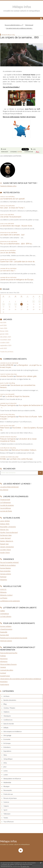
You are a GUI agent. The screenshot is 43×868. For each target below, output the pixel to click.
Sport (5, 810)
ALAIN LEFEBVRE (7, 365)
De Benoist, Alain (6, 535)
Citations (6, 712)
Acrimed (3, 673)
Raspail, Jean (4, 544)
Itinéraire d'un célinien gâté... (27, 376)
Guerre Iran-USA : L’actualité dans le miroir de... (18, 262)
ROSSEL (3, 459)
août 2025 (4, 348)
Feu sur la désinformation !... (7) (14, 25)
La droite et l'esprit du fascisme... (18, 396)
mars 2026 (4, 328)
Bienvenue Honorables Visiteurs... (25, 450)
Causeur (3, 667)
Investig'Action (5, 676)
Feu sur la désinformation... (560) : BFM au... (17, 244)
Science (6, 802)
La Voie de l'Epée (6, 511)
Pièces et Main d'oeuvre (8, 664)
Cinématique (5, 614)
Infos (5, 763)
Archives (6, 696)
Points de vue (8, 794)
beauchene (4, 450)
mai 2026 (3, 323)
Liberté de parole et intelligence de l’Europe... (17, 280)
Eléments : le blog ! (6, 595)
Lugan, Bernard (5, 538)
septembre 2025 (6, 345)
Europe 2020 (4, 635)
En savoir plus (25, 866)
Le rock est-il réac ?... (8, 271)
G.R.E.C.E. (3, 589)
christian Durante (7, 376)
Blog (5, 704)
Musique (6, 786)
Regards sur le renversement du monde (14, 638)
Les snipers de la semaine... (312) (12, 235)
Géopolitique (8, 759)
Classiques (7, 716)
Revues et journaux (10, 798)
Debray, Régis (5, 524)
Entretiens (7, 747)
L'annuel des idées (7, 670)
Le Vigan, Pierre (6, 550)
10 (3, 304)
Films (5, 755)
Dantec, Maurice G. (7, 541)
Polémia (3, 656)
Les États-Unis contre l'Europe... (21, 459)
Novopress (4, 659)
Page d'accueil (29, 25)
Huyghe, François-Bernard (9, 532)
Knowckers (4, 682)
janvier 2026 (4, 334)
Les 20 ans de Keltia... (8, 253)
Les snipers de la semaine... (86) (20, 37)
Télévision (7, 814)
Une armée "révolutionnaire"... (11, 217)
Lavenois (4, 385)
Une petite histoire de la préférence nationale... (19, 28)
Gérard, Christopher (7, 547)
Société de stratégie (7, 505)
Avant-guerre (5, 684)
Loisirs (6, 775)
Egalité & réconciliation (8, 565)
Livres (6, 771)
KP (1, 396)
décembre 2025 (6, 337)
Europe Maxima (5, 568)
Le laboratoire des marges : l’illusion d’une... (17, 226)
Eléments (3, 592)
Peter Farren (5, 428)
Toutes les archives (7, 352)
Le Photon (4, 598)
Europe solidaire (6, 626)
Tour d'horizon (9, 822)
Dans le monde (9, 724)
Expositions (7, 751)
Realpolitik (4, 632)
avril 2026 (3, 325)
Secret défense (6, 508)
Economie (7, 739)
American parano (6, 641)
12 (15, 304)
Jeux (5, 767)
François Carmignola (8, 405)
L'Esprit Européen (6, 629)
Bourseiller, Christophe (8, 527)
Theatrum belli (5, 500)
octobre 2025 (5, 343)
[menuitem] (15, 25)
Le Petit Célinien (6, 616)
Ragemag (3, 577)
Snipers (20, 152)
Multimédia (7, 782)
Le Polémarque (5, 502)
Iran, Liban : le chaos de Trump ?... (13, 208)
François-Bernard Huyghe (9, 653)
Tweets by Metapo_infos (8, 186)
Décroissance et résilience (13, 731)
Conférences (8, 720)
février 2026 (4, 331)
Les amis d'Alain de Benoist (9, 487)
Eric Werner (4, 490)
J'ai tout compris (6, 574)
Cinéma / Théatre (9, 708)
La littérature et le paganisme (10, 601)
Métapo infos (21, 7)
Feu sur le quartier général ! (9, 562)
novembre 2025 (6, 340)
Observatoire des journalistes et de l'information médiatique (21, 679)
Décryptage (7, 735)
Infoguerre (4, 661)
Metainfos (4, 580)
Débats (6, 728)
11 (9, 304)
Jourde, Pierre (5, 552)
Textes (6, 818)
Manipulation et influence (12, 779)
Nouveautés (8, 790)
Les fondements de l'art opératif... (13, 199)
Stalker (3, 611)
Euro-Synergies (5, 571)
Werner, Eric (4, 529)
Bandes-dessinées (10, 700)
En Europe (7, 743)
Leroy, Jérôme (5, 521)
